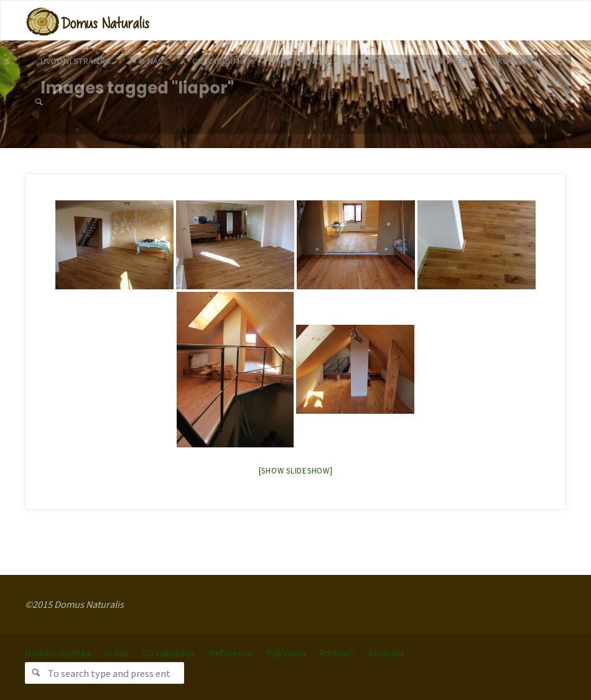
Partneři (337, 653)
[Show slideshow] (296, 471)
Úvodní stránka (58, 653)
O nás (117, 653)
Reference (231, 653)
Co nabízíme (169, 653)
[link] (39, 102)
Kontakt (386, 653)
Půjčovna (286, 653)
